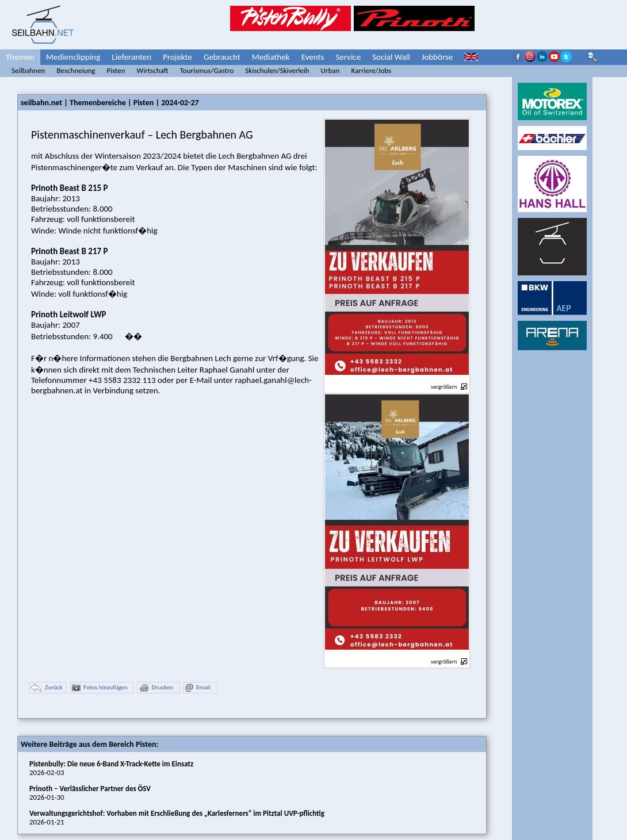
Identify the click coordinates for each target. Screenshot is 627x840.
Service (348, 57)
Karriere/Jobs (371, 70)
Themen (20, 57)
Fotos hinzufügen (100, 688)
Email (198, 688)
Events (313, 57)
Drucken (156, 688)
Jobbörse (437, 57)
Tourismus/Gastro (207, 70)
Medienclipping (73, 57)
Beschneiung (76, 70)
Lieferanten (131, 57)
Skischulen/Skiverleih (277, 70)
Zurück (47, 688)
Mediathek (271, 57)
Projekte (177, 57)
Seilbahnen (28, 70)
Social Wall (391, 57)
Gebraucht (222, 57)
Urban (330, 70)
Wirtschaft (153, 70)
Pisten (116, 70)
